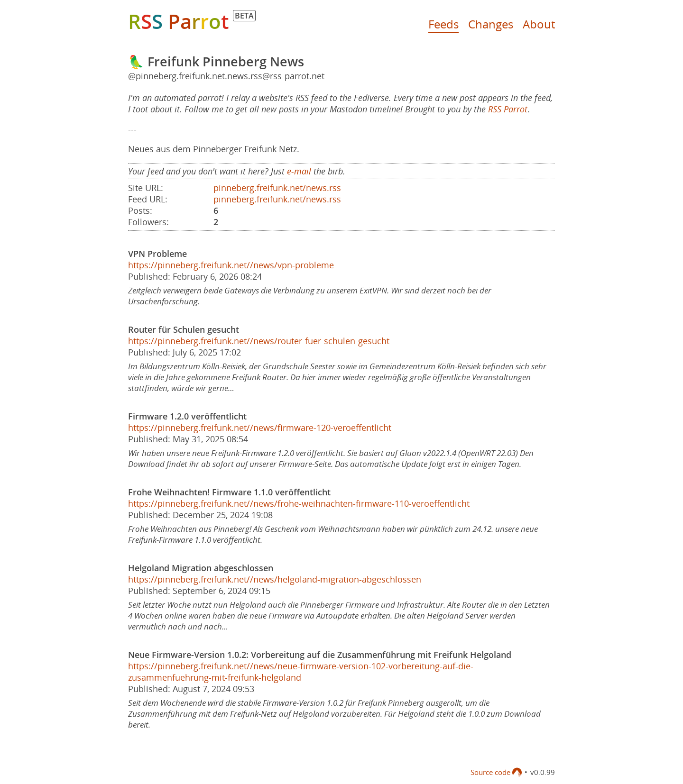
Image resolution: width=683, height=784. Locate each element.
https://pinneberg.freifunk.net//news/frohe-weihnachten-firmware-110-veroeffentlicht (299, 503)
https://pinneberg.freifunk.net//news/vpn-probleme (231, 265)
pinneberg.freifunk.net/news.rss (277, 188)
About (539, 24)
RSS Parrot (508, 109)
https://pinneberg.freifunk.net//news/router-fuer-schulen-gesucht (259, 341)
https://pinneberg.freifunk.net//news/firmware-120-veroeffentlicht (260, 428)
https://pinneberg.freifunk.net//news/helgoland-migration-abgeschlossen (275, 579)
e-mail (299, 171)
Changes (491, 24)
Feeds (443, 24)
